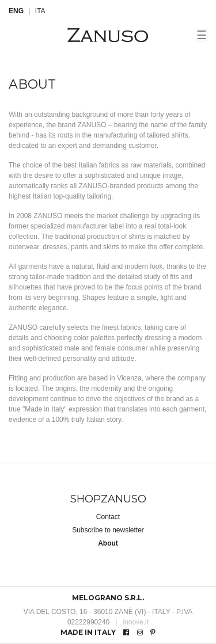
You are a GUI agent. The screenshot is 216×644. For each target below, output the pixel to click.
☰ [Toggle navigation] (202, 35)
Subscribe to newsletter (108, 530)
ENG (16, 11)
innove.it (132, 622)
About (108, 543)
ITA (40, 11)
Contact (108, 517)
